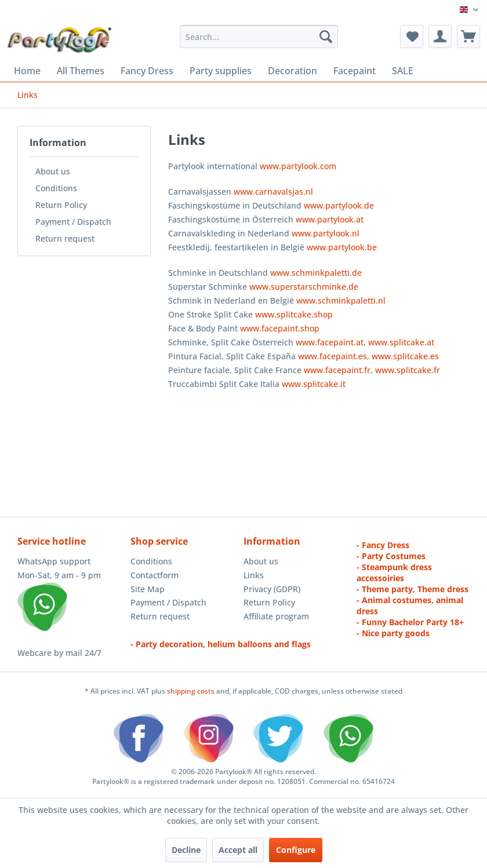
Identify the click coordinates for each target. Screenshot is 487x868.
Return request (65, 238)
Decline (186, 850)
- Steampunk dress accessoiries (394, 572)
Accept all (238, 850)
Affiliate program (276, 616)
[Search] (326, 37)
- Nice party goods (393, 633)
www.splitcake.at (401, 342)
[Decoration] (292, 71)
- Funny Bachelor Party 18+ (410, 622)
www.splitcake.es (405, 356)
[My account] (440, 37)
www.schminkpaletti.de (316, 273)
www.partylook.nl (326, 233)
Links (254, 575)
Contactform (155, 575)
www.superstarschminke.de (304, 287)
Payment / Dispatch (73, 222)
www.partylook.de (339, 205)
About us (53, 171)
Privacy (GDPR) (272, 589)
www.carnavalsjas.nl (273, 192)
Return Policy (61, 205)
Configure (296, 850)
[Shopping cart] (468, 37)
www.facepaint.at (330, 342)
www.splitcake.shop (294, 314)
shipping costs (192, 691)
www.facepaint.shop (280, 328)
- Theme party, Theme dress (413, 589)
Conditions (56, 188)
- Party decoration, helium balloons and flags (221, 644)
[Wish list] (412, 37)
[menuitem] (259, 37)
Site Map (148, 589)
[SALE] (403, 71)
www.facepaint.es (332, 356)
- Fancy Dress (383, 545)
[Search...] (259, 37)
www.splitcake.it (314, 384)
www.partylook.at (330, 219)
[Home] (27, 71)
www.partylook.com (298, 166)
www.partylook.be (342, 247)
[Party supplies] (221, 71)
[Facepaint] (355, 71)
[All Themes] (81, 71)
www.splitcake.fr (408, 370)
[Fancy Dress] (147, 71)
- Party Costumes (391, 556)
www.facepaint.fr (337, 370)
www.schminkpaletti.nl (341, 300)
